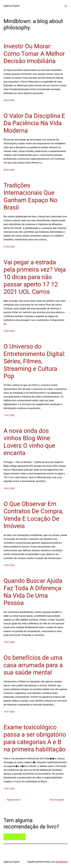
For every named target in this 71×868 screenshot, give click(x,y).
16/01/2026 (9, 488)
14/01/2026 (9, 642)
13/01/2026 (9, 789)
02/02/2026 (9, 100)
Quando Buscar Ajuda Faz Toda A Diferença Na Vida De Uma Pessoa (33, 592)
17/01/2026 (9, 415)
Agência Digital (11, 6)
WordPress (62, 862)
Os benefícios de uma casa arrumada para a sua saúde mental (33, 665)
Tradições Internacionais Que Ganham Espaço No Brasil (30, 196)
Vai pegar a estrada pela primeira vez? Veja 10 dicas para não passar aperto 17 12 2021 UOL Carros (35, 277)
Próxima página (58, 800)
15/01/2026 (9, 565)
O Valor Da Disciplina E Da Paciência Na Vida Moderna (34, 123)
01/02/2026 (9, 247)
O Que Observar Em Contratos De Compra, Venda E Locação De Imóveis (33, 515)
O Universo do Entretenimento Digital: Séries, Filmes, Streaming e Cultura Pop (34, 361)
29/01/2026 (9, 331)
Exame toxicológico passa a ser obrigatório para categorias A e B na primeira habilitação (35, 738)
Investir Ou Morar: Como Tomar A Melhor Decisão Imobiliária (34, 54)
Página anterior (12, 800)
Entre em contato (15, 837)
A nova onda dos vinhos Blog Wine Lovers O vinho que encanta (29, 442)
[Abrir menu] (66, 6)
